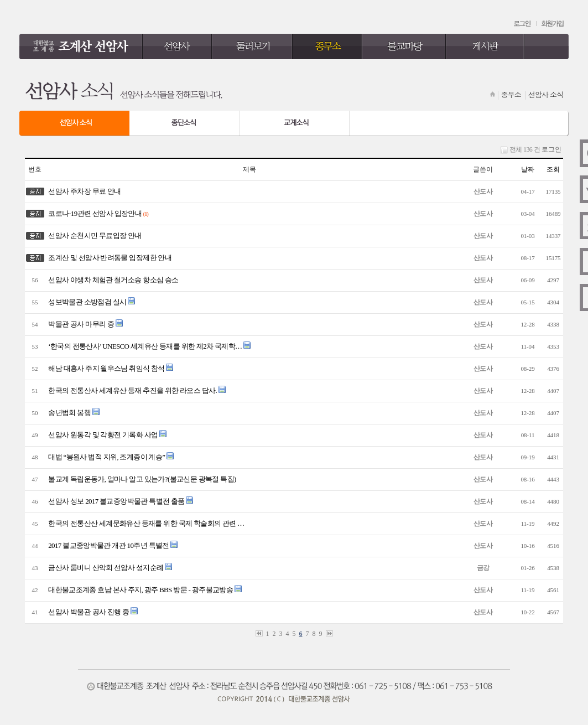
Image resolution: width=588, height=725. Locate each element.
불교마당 (404, 46)
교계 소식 (295, 123)
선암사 (177, 46)
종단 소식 (184, 123)
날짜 (528, 169)
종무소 (327, 46)
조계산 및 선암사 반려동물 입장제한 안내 (108, 258)
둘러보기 (252, 46)
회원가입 (553, 24)
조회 (553, 169)
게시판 (485, 46)
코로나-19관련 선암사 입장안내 (93, 213)
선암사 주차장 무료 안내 (83, 191)
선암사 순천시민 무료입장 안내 (93, 235)
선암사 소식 (74, 123)
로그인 (523, 24)
